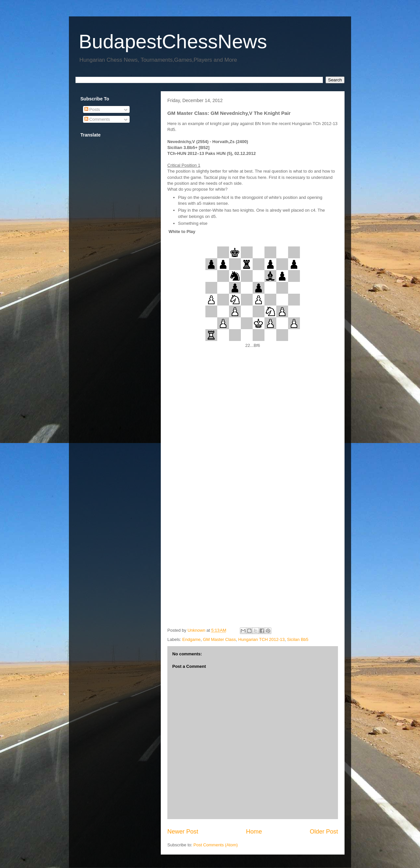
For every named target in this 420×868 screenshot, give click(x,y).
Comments (97, 119)
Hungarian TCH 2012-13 (261, 639)
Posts (92, 109)
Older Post (324, 832)
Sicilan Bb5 (298, 639)
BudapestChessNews (173, 42)
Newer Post (183, 832)
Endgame (192, 639)
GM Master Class (219, 639)
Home (254, 832)
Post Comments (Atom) (216, 845)
